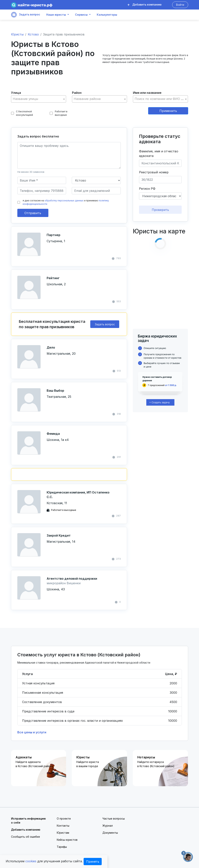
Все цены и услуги (32, 732)
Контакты (63, 826)
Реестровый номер (154, 172)
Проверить (160, 210)
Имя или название (147, 93)
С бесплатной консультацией (22, 113)
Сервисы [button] (81, 15)
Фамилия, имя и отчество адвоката (159, 154)
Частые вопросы (114, 819)
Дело (51, 347)
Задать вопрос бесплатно (38, 136)
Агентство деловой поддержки (72, 579)
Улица (16, 93)
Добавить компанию (145, 4)
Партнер (54, 235)
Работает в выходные (59, 113)
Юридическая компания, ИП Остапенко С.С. (78, 495)
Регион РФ (147, 189)
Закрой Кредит (59, 535)
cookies (31, 861)
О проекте (64, 819)
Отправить (33, 213)
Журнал (108, 826)
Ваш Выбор (55, 391)
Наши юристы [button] (56, 15)
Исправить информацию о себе (28, 821)
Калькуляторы (107, 15)
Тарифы (62, 847)
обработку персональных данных (64, 201)
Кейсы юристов (67, 840)
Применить (168, 111)
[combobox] (39, 99)
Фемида (53, 434)
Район (77, 93)
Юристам (63, 833)
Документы (110, 833)
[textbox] (39, 99)
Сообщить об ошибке (26, 837)
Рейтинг (53, 278)
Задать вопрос (26, 15)
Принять (93, 862)
